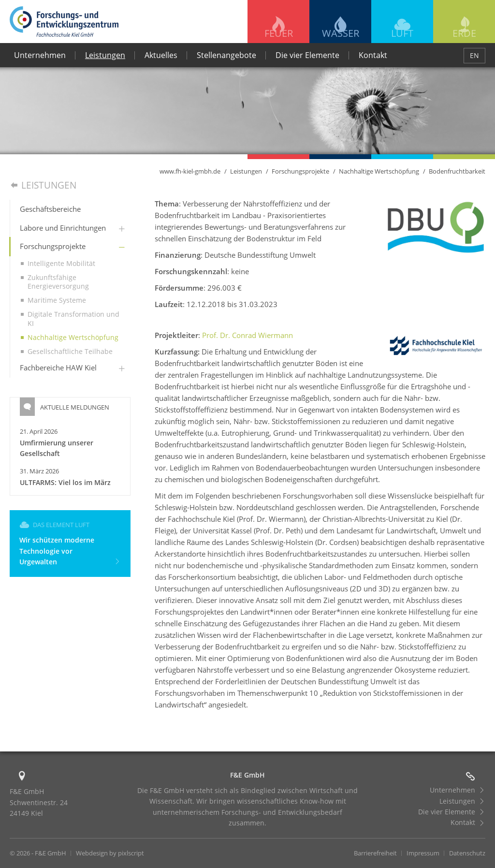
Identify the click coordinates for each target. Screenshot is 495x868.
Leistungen (246, 171)
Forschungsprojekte (300, 171)
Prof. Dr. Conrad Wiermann (247, 335)
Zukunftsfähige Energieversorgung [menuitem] (58, 282)
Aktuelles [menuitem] (161, 55)
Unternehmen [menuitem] (40, 55)
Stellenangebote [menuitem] (226, 55)
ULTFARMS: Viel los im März (65, 482)
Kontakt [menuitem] (373, 55)
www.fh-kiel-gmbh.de (190, 171)
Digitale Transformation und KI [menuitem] (73, 318)
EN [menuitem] (474, 55)
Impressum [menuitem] (423, 853)
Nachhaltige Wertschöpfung (379, 171)
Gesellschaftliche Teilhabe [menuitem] (70, 351)
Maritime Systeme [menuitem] (57, 300)
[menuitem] (70, 209)
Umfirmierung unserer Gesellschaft (57, 448)
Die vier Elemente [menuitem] (307, 55)
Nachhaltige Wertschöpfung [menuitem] (73, 337)
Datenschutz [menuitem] (467, 853)
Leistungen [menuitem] (105, 55)
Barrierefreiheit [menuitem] (375, 853)
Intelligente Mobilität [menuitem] (61, 263)
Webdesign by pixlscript (110, 853)
